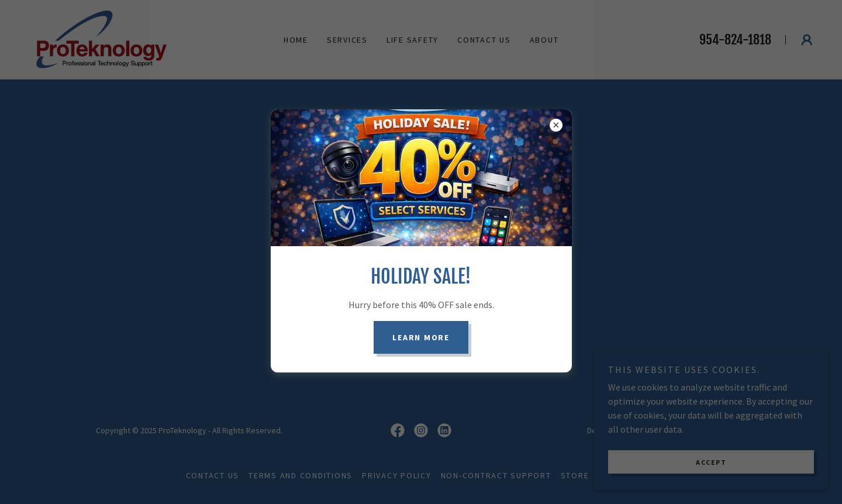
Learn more (421, 337)
